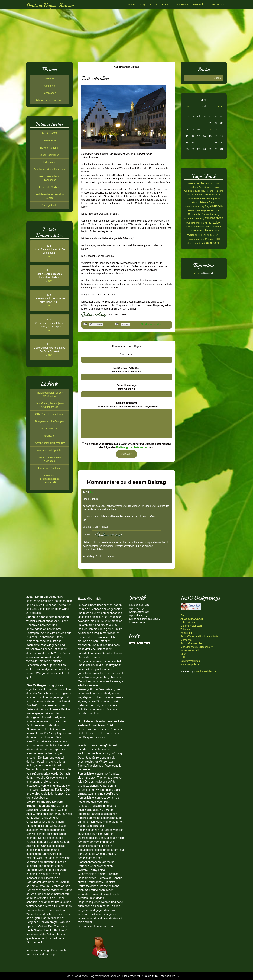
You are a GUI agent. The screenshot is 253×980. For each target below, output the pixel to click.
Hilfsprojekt (49, 162)
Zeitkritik (49, 79)
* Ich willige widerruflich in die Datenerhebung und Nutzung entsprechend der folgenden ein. (126, 446)
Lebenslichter (188, 622)
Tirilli (183, 657)
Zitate (197, 273)
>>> (220, 107)
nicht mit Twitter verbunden (117, 324)
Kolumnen (49, 86)
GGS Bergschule (190, 664)
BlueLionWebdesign (205, 671)
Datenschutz (200, 4)
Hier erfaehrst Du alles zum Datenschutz (148, 976)
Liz (92, 492)
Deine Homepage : (126, 387)
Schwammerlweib (190, 661)
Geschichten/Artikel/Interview (49, 169)
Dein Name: (126, 354)
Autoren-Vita (49, 140)
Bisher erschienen (49, 148)
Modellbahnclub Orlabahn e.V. (197, 647)
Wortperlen (187, 633)
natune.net (49, 436)
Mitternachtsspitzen (191, 626)
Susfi (183, 654)
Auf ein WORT (49, 133)
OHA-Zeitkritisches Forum (49, 414)
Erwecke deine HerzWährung (49, 443)
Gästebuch (218, 4)
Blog (142, 4)
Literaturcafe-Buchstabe (49, 468)
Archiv (153, 4)
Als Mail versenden (151, 324)
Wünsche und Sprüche (49, 450)
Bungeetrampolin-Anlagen (49, 421)
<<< (188, 107)
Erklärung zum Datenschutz (132, 447)
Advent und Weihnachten (49, 100)
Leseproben (49, 93)
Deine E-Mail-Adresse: (126, 370)
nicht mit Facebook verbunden (85, 324)
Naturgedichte (49, 205)
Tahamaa (186, 629)
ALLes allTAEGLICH (192, 619)
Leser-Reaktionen (49, 155)
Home (131, 4)
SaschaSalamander (191, 643)
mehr (50, 256)
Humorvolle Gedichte (49, 187)
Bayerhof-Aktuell (190, 650)
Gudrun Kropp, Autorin (50, 5)
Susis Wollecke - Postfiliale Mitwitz (199, 636)
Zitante (184, 615)
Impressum (182, 4)
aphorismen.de (49, 429)
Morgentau (186, 640)
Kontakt (166, 4)
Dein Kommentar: (126, 404)
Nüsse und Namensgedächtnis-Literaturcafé (49, 479)
